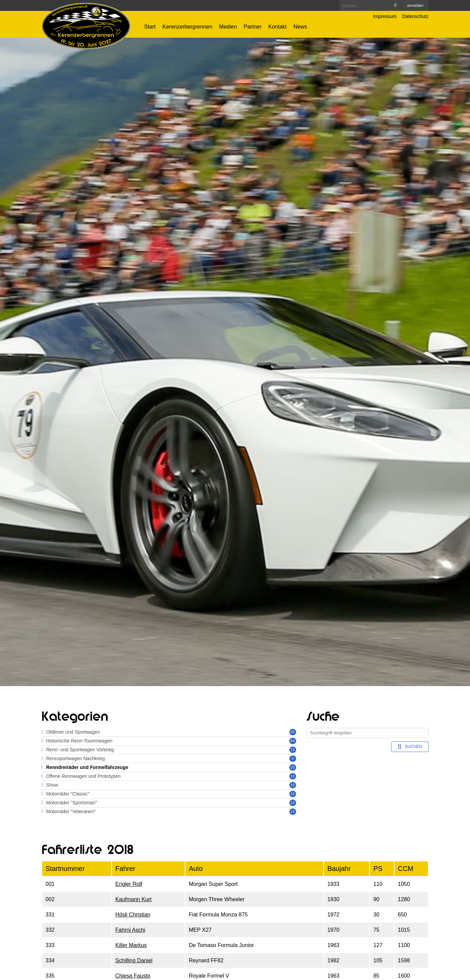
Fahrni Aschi (130, 930)
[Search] (371, 5)
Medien (228, 27)
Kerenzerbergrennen (187, 27)
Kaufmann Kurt (134, 899)
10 (293, 785)
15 (293, 750)
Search (395, 5)
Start (150, 27)
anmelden (415, 5)
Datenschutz (415, 16)
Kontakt (277, 27)
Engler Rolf (129, 884)
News (300, 27)
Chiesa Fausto (133, 976)
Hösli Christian (133, 915)
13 (293, 776)
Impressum (385, 16)
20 (293, 767)
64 (293, 741)
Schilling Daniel (134, 960)
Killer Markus (131, 945)
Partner (253, 27)
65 (293, 732)
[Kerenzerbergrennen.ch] (86, 26)
